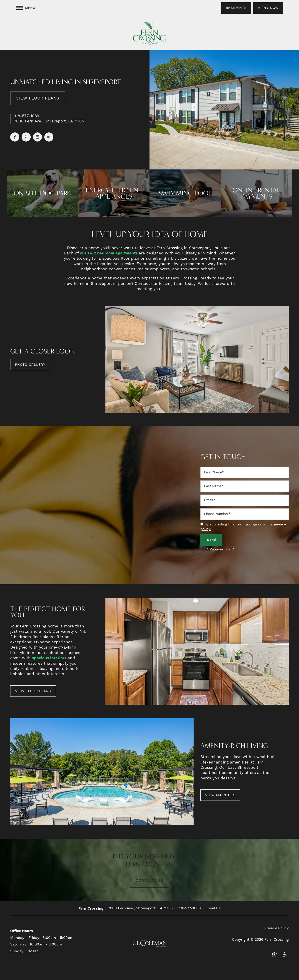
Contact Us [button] (149, 881)
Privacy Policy (277, 928)
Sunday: (17, 951)
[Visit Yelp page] (26, 137)
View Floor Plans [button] (38, 98)
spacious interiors (49, 658)
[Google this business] (37, 137)
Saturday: (19, 944)
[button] (236, 8)
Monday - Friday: (25, 938)
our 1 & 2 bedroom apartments (109, 253)
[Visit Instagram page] (49, 137)
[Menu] (26, 8)
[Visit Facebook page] (15, 137)
